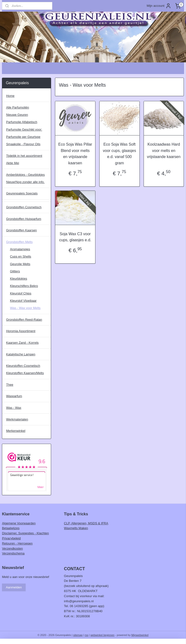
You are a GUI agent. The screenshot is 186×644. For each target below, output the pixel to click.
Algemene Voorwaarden (19, 523)
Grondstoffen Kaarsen (21, 230)
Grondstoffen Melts (19, 242)
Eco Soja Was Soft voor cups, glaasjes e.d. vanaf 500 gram (120, 154)
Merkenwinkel (16, 431)
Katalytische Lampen (21, 354)
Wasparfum (14, 396)
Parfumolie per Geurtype (23, 137)
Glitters (15, 271)
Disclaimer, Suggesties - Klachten (25, 533)
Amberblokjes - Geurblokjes (25, 175)
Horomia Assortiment (21, 331)
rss (87, 635)
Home (10, 96)
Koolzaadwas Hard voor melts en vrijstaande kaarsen (164, 151)
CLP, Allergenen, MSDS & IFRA (86, 523)
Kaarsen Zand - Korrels (22, 343)
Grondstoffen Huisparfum (24, 219)
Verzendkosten (12, 548)
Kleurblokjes (19, 279)
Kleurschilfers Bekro (24, 286)
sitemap (78, 635)
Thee (10, 385)
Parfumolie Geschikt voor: (24, 130)
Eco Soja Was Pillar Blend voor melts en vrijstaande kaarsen (75, 154)
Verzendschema (13, 553)
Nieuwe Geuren (17, 115)
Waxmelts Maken (76, 528)
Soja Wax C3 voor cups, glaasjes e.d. (75, 237)
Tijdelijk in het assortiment (24, 156)
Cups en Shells (20, 256)
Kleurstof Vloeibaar (23, 301)
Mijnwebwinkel (140, 635)
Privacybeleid (11, 538)
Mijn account (159, 6)
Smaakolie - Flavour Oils (23, 144)
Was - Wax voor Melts (25, 308)
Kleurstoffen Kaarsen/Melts (25, 373)
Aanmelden (14, 587)
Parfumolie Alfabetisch (22, 122)
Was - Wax (14, 408)
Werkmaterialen (17, 419)
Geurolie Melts (20, 264)
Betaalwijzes (11, 528)
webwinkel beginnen (102, 635)
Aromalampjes (20, 249)
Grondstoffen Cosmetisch (24, 207)
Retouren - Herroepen (17, 543)
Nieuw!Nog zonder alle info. (25, 182)
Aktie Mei (12, 163)
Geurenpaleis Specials (22, 193)
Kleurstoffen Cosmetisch (23, 366)
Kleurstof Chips (21, 293)
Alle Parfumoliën (18, 107)
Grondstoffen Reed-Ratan (24, 320)
